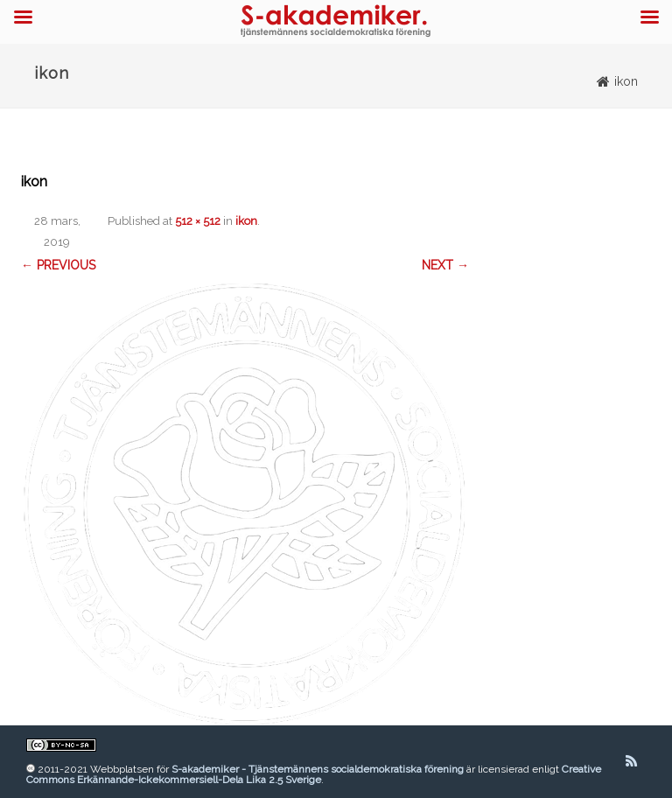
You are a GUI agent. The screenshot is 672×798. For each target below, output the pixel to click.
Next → (445, 265)
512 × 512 (198, 221)
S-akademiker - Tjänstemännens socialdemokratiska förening (318, 769)
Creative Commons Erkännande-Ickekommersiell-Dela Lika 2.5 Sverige (314, 774)
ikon (246, 221)
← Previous (58, 265)
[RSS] (631, 761)
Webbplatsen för (131, 769)
